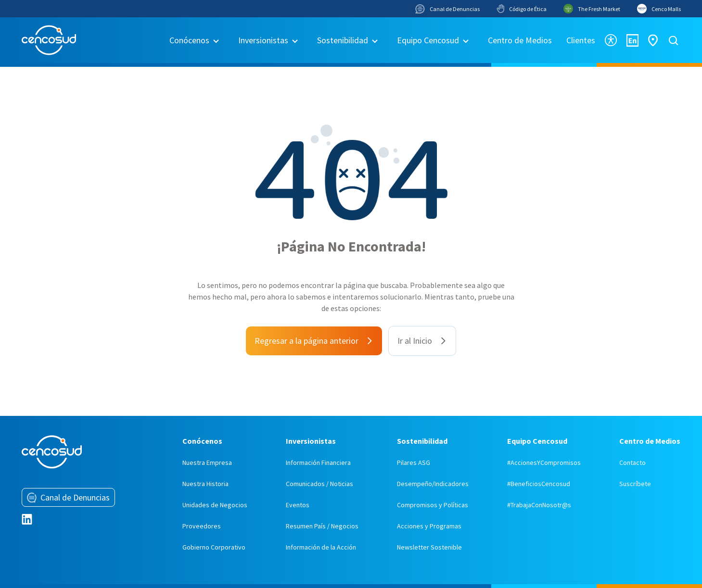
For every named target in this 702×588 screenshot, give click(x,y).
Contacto (632, 463)
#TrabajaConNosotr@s (539, 505)
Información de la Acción (321, 547)
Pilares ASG (414, 463)
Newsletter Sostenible (429, 547)
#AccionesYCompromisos (544, 463)
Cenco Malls (659, 9)
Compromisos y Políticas (433, 505)
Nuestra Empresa (207, 463)
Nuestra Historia (205, 484)
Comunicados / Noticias (319, 484)
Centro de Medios (520, 40)
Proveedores (202, 526)
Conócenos (189, 40)
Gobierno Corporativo (214, 547)
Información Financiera (318, 463)
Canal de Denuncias (447, 9)
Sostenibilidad (343, 40)
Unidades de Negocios (215, 505)
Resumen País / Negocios (322, 526)
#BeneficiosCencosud (539, 484)
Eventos (298, 505)
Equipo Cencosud (428, 40)
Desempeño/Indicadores (433, 484)
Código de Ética (522, 9)
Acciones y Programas (429, 526)
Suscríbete (635, 484)
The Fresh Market (592, 9)
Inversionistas (263, 40)
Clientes (581, 40)
